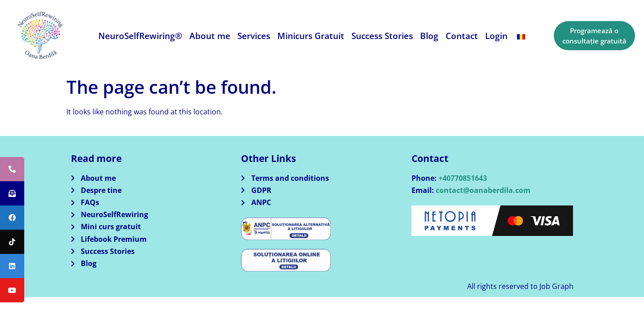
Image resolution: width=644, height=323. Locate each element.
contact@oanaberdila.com (483, 190)
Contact (462, 36)
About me (210, 36)
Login (496, 36)
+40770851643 (463, 178)
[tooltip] (12, 169)
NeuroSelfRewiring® (140, 36)
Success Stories (382, 36)
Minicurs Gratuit (311, 36)
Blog (429, 36)
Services (254, 36)
